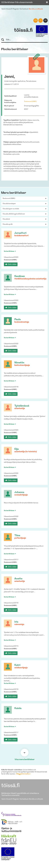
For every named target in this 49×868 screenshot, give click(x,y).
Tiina (17, 536)
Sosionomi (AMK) (30, 102)
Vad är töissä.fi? (7, 9)
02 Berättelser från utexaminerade (17, 3)
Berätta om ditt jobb (36, 9)
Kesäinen (20, 276)
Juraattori (20, 233)
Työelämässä (22, 406)
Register (16, 9)
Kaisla (18, 708)
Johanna (19, 492)
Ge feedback (24, 9)
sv (45, 21)
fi (41, 21)
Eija (17, 449)
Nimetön (19, 363)
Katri (17, 665)
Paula (18, 320)
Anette (18, 579)
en (36, 21)
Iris (16, 622)
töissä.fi (23, 30)
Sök (4, 40)
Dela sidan (12, 264)
